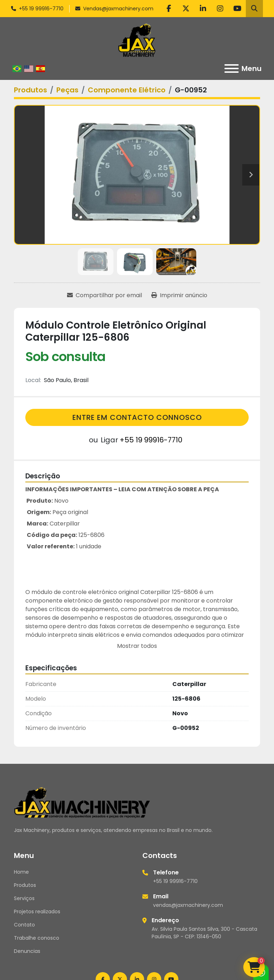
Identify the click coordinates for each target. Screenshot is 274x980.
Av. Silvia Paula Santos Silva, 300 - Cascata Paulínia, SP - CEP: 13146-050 (204, 933)
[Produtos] (31, 90)
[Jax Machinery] (82, 802)
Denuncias (27, 951)
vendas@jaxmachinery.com (188, 905)
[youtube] (237, 9)
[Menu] (232, 68)
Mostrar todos (137, 646)
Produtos (25, 885)
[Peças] (67, 90)
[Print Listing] (179, 295)
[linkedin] (203, 9)
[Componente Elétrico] (127, 90)
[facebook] (169, 9)
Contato (24, 925)
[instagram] (220, 9)
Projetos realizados (37, 912)
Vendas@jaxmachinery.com (118, 9)
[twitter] (186, 9)
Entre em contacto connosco (137, 417)
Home (21, 872)
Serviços (24, 898)
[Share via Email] (105, 295)
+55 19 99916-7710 (41, 9)
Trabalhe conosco (37, 938)
